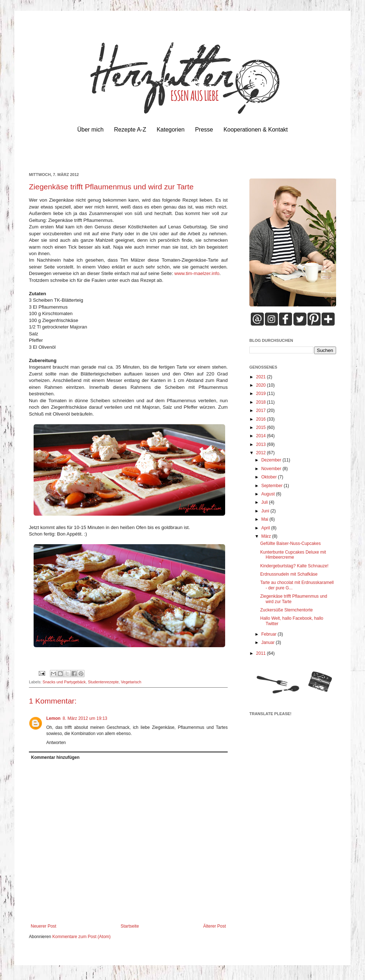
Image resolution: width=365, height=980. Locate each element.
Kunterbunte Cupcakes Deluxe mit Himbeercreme (293, 555)
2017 (262, 411)
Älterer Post (214, 926)
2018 (262, 402)
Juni (266, 511)
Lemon (53, 718)
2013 (262, 444)
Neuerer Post (44, 926)
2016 (262, 419)
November (272, 469)
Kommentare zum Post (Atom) (81, 937)
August (269, 494)
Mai (265, 519)
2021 (262, 377)
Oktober (270, 477)
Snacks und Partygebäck (64, 682)
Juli (265, 502)
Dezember (272, 460)
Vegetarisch (131, 682)
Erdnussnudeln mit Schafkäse (289, 574)
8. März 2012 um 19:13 (85, 718)
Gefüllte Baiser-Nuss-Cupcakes (290, 543)
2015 (262, 427)
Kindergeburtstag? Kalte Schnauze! (294, 566)
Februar (269, 634)
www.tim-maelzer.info (197, 273)
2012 (262, 453)
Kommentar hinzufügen (55, 757)
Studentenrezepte (103, 682)
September (272, 486)
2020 (262, 385)
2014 (262, 436)
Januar (269, 642)
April (266, 528)
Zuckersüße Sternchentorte (286, 610)
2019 (262, 394)
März (267, 536)
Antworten (56, 743)
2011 (262, 653)
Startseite (130, 926)
